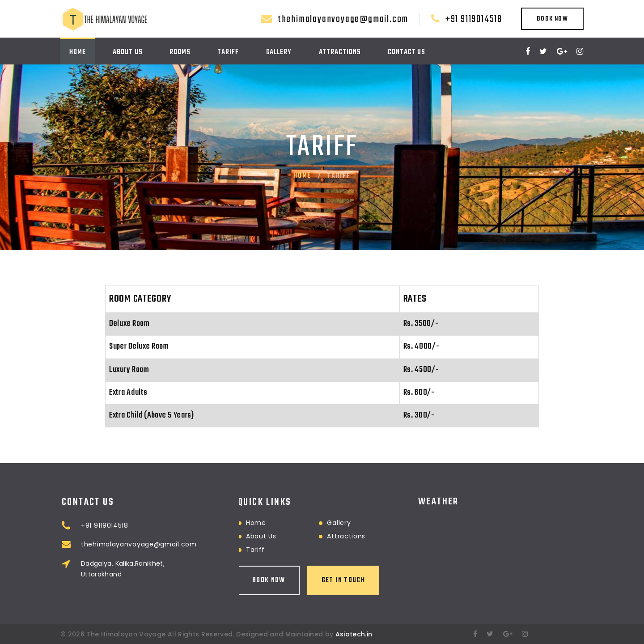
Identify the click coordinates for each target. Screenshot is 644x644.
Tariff (228, 52)
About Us (127, 52)
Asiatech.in (354, 634)
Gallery (279, 52)
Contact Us (407, 52)
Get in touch (287, 580)
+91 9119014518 (474, 19)
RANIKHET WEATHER (501, 514)
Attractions (340, 52)
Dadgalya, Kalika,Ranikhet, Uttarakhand (179, 569)
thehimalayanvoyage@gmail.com (343, 19)
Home (78, 52)
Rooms (180, 52)
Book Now (552, 19)
